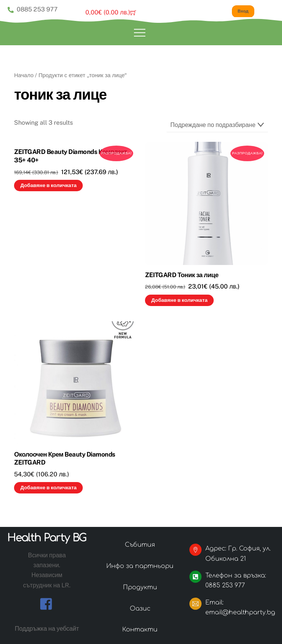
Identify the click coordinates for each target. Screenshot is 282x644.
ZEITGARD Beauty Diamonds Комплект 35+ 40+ (71, 155)
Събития (140, 544)
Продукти (140, 587)
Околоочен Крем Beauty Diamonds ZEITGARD (65, 458)
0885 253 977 (33, 9)
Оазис (140, 608)
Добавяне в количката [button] (48, 185)
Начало (24, 75)
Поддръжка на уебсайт (47, 628)
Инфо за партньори (140, 566)
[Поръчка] (217, 125)
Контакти (140, 629)
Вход (245, 11)
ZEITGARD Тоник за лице (182, 274)
